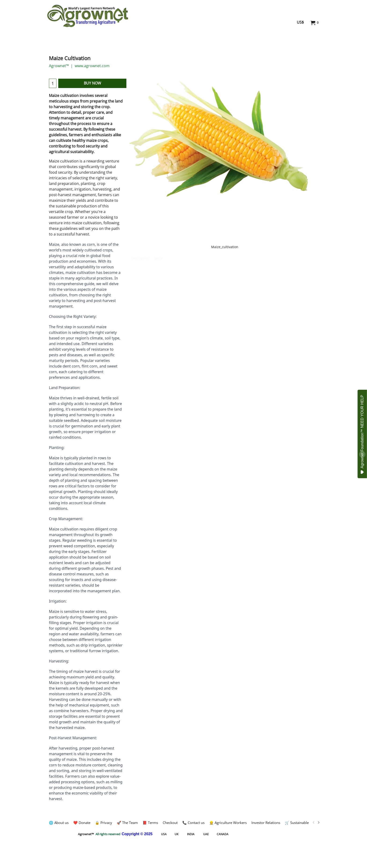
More (159, 259)
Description (140, 259)
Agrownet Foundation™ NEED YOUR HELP (362, 434)
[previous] (314, 823)
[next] (318, 823)
